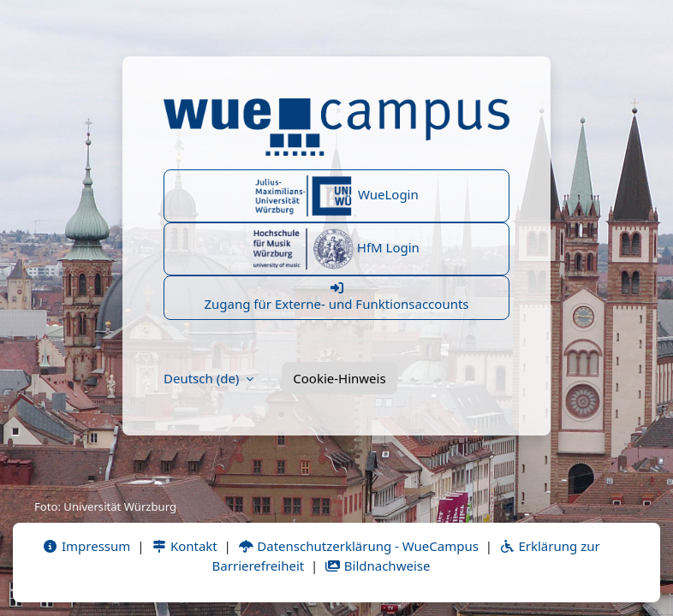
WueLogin (336, 196)
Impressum (86, 546)
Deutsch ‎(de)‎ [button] (203, 378)
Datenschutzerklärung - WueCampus (358, 546)
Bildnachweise (377, 566)
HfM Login (336, 249)
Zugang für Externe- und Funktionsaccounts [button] (336, 297)
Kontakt (184, 546)
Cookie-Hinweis (339, 378)
